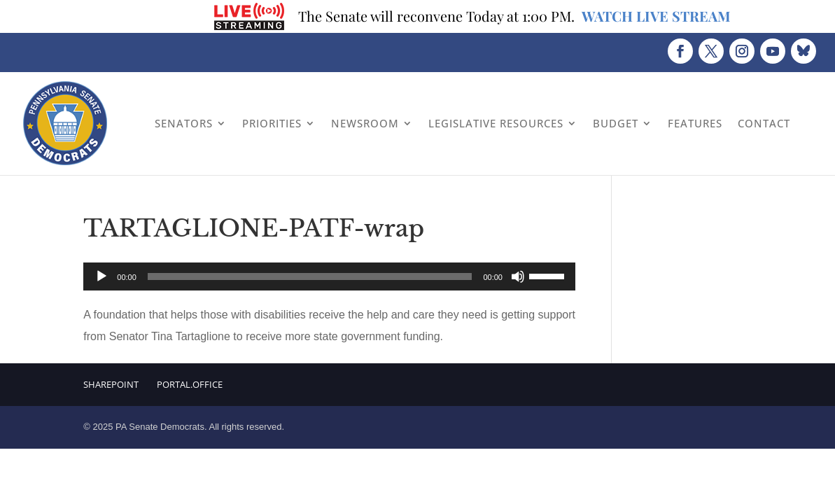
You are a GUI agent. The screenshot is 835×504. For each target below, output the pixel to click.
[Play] (101, 276)
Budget (616, 123)
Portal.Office (190, 384)
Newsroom (365, 123)
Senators (184, 123)
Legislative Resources (496, 123)
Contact (764, 123)
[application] (329, 276)
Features (695, 123)
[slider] (310, 276)
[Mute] (518, 276)
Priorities (272, 123)
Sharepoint (111, 384)
